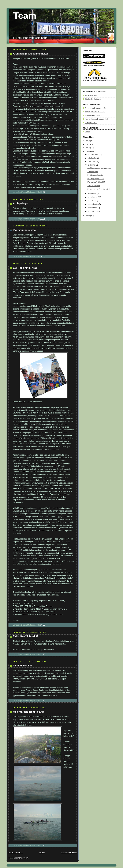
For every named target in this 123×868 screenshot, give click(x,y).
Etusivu (42, 852)
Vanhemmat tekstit (69, 852)
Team (25, 16)
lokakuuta (92, 158)
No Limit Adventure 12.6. (95, 108)
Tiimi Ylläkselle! (22, 666)
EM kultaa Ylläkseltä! (25, 636)
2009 (88, 151)
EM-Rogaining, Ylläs (25, 268)
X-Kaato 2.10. (91, 123)
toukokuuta (93, 197)
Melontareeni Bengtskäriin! (29, 712)
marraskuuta (93, 154)
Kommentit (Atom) (21, 858)
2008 (88, 216)
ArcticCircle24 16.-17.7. (95, 112)
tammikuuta (93, 211)
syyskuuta (92, 162)
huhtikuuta (93, 201)
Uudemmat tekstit (16, 852)
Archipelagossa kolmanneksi (30, 54)
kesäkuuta (92, 194)
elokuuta (92, 165)
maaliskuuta (93, 204)
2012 (88, 141)
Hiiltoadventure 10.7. (94, 115)
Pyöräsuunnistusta (24, 230)
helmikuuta (93, 208)
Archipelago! (21, 203)
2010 (88, 148)
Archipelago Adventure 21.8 (97, 119)
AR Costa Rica (91, 95)
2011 (88, 144)
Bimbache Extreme (93, 99)
